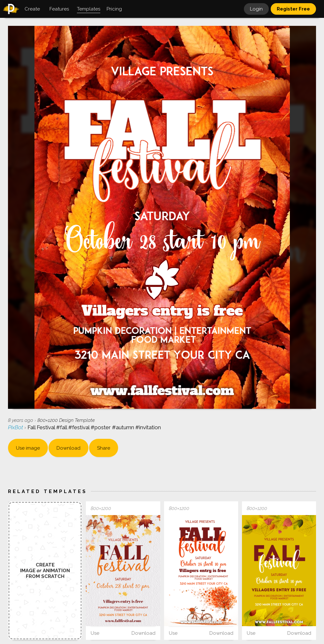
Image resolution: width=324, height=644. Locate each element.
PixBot (16, 427)
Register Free (293, 9)
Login (256, 9)
